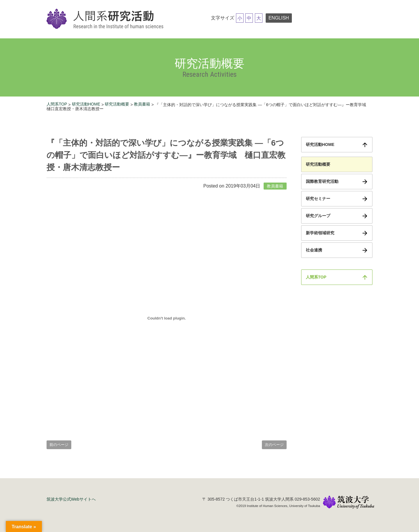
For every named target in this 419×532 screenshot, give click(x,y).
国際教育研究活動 (322, 181)
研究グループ (318, 216)
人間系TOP (57, 104)
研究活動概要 (117, 104)
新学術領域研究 (320, 233)
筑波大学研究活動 (106, 19)
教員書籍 (142, 104)
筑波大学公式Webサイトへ (71, 499)
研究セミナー (318, 199)
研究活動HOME (86, 104)
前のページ (59, 445)
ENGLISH (279, 18)
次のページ (274, 445)
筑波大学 (349, 503)
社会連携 (314, 250)
